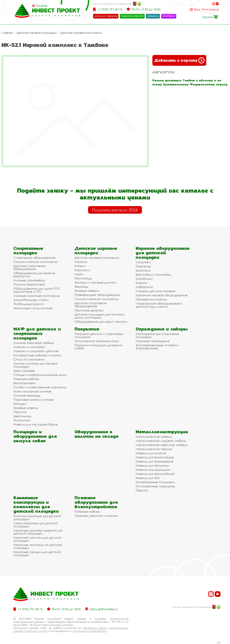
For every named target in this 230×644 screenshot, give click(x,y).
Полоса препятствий (29, 284)
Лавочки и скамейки (29, 347)
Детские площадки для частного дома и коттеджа (100, 316)
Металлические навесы (154, 437)
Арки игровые (24, 371)
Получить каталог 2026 (115, 210)
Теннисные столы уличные (33, 308)
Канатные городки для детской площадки (37, 553)
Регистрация (210, 9)
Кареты (141, 283)
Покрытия (87, 329)
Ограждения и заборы (162, 329)
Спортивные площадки (28, 250)
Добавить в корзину (179, 60)
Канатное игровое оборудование (162, 295)
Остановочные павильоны (155, 486)
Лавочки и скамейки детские (36, 351)
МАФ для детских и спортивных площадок (37, 333)
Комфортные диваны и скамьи (37, 355)
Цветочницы (22, 416)
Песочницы (83, 278)
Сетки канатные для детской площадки (35, 525)
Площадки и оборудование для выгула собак (35, 436)
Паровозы (143, 266)
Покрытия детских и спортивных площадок (99, 335)
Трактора (143, 270)
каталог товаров (106, 16)
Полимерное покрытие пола (97, 341)
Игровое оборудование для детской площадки (163, 253)
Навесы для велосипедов (155, 457)
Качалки (81, 262)
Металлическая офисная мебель (162, 445)
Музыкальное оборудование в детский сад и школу (159, 305)
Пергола (20, 412)
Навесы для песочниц (152, 465)
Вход (197, 9)
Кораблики (144, 279)
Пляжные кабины (26, 379)
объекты (153, 16)
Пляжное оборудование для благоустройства (96, 502)
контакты (169, 16)
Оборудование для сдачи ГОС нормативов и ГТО (37, 290)
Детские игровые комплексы (81, 33)
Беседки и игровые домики (95, 282)
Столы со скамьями (29, 359)
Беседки (20, 404)
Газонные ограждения (153, 341)
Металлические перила (154, 449)
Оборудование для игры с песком (101, 322)
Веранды (81, 287)
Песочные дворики (89, 310)
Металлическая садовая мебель (161, 441)
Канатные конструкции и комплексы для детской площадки (36, 504)
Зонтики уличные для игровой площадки (35, 365)
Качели (80, 266)
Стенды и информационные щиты (40, 375)
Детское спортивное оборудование (30, 267)
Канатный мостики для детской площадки (37, 539)
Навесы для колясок (151, 453)
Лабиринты (144, 287)
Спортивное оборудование (35, 258)
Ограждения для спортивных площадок (157, 335)
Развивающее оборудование (97, 295)
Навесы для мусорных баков (35, 424)
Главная (7, 33)
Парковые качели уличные (34, 400)
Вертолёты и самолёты (153, 274)
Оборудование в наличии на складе (96, 434)
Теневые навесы (87, 291)
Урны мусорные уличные (33, 391)
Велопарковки (24, 383)
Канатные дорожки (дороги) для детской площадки (38, 532)
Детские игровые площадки (37, 33)
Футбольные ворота (29, 304)
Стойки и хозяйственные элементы (40, 387)
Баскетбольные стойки (31, 300)
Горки (79, 274)
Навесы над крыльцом (153, 470)
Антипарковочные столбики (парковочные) (157, 347)
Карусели (82, 270)
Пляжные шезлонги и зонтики (96, 516)
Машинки (143, 262)
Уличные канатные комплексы (37, 296)
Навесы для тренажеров (154, 461)
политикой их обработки (90, 631)
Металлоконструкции (162, 432)
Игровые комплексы (151, 299)
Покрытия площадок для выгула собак (98, 347)
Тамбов (42, 6)
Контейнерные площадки (155, 482)
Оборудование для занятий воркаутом (34, 275)
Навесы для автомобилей (155, 474)
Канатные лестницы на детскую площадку (38, 546)
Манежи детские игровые (155, 291)
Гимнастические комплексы (35, 262)
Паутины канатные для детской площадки (37, 517)
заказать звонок (132, 16)
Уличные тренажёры (29, 280)
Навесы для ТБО (148, 478)
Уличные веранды (27, 395)
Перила (142, 490)
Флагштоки (22, 420)
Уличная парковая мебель (34, 343)
